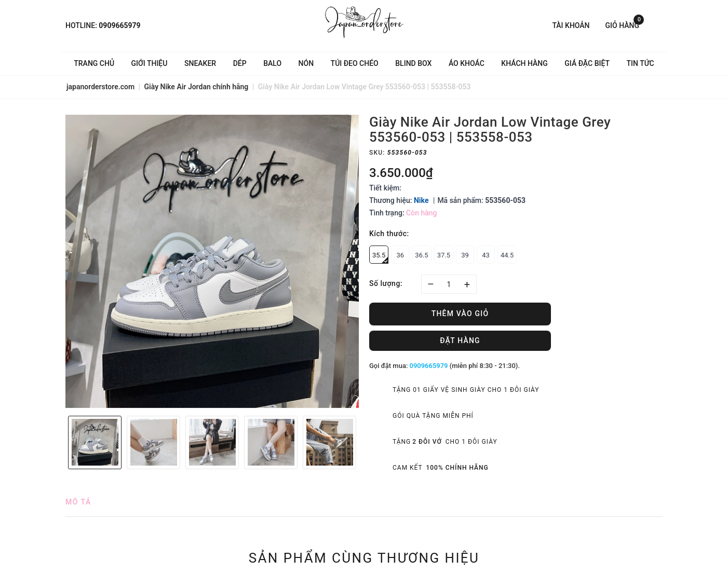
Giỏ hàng (625, 25)
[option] (212, 261)
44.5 (507, 255)
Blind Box (413, 63)
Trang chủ (94, 63)
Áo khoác (467, 63)
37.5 (444, 255)
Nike (421, 200)
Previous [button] (60, 442)
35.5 (380, 257)
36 (401, 255)
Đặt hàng (460, 340)
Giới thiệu (150, 63)
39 (465, 255)
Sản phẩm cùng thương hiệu (364, 558)
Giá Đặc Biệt (587, 63)
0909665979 (119, 25)
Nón (306, 63)
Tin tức (641, 63)
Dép (240, 63)
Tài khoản (571, 25)
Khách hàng (524, 63)
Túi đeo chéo (355, 63)
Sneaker (200, 63)
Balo (272, 63)
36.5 (421, 255)
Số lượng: (386, 283)
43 (486, 255)
